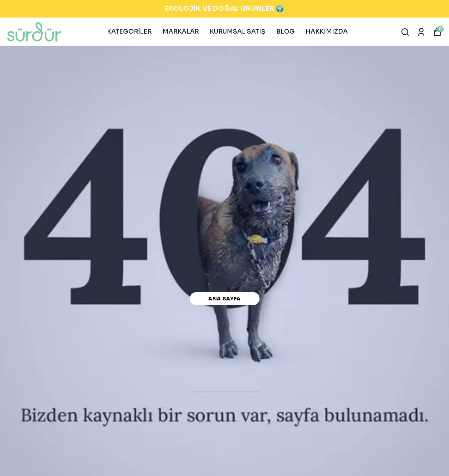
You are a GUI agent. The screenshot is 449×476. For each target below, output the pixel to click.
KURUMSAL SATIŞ (238, 32)
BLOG (285, 32)
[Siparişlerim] (421, 32)
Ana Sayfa (224, 299)
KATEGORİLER (129, 32)
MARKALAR (181, 32)
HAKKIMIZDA (327, 32)
